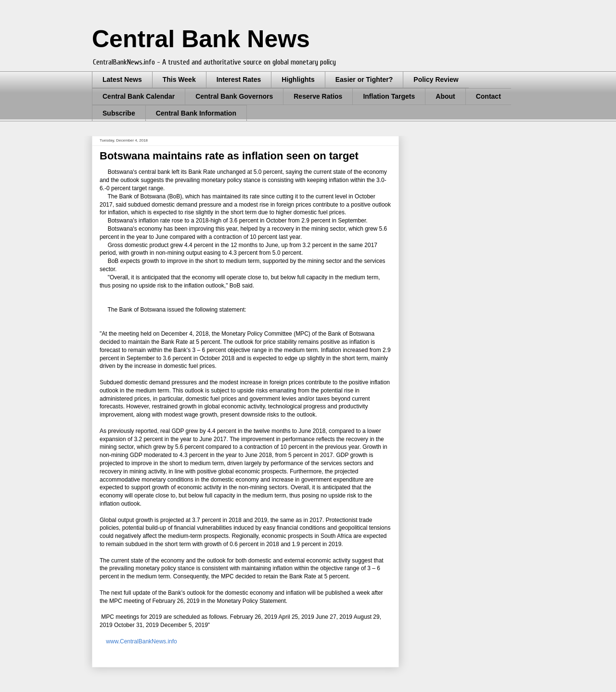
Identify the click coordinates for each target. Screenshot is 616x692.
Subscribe (119, 113)
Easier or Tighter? (364, 79)
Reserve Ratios (318, 96)
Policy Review (436, 79)
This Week (179, 79)
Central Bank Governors (234, 96)
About (445, 96)
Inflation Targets (389, 96)
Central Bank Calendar (139, 96)
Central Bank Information (196, 113)
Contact (488, 96)
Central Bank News (201, 39)
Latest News (122, 79)
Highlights (298, 79)
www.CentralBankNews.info (141, 641)
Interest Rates (239, 79)
